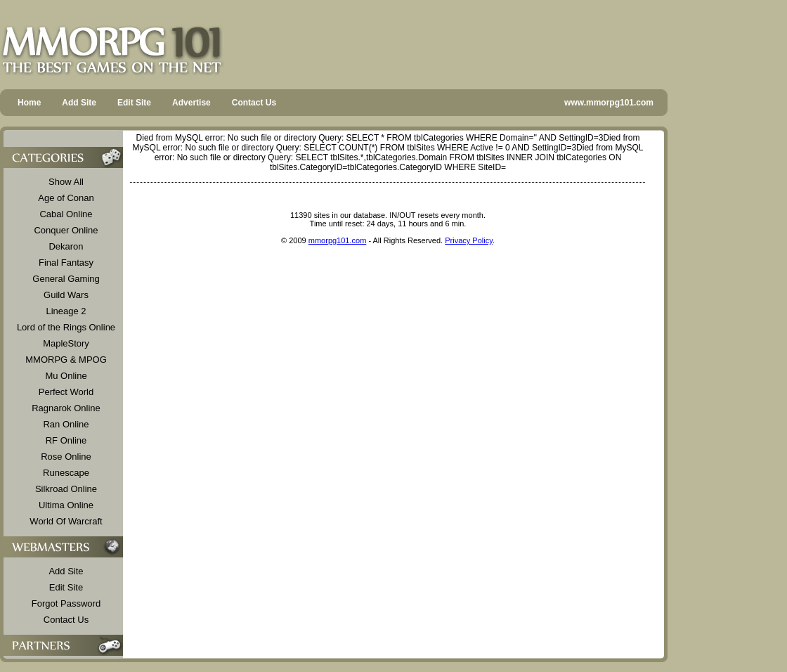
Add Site (79, 103)
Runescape (66, 473)
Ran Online (66, 424)
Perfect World (66, 392)
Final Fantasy (66, 263)
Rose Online (66, 457)
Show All (66, 182)
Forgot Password (66, 603)
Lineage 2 (66, 311)
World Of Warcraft (66, 521)
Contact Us (254, 103)
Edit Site (134, 103)
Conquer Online (66, 230)
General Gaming (66, 279)
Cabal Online (66, 214)
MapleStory (66, 343)
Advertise (191, 103)
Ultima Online (66, 505)
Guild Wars (66, 295)
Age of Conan (66, 198)
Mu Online (66, 376)
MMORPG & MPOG (66, 360)
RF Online (66, 440)
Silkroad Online (66, 489)
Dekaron (66, 246)
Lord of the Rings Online (66, 327)
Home (29, 103)
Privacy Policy (469, 240)
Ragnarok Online (66, 408)
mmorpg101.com (338, 240)
